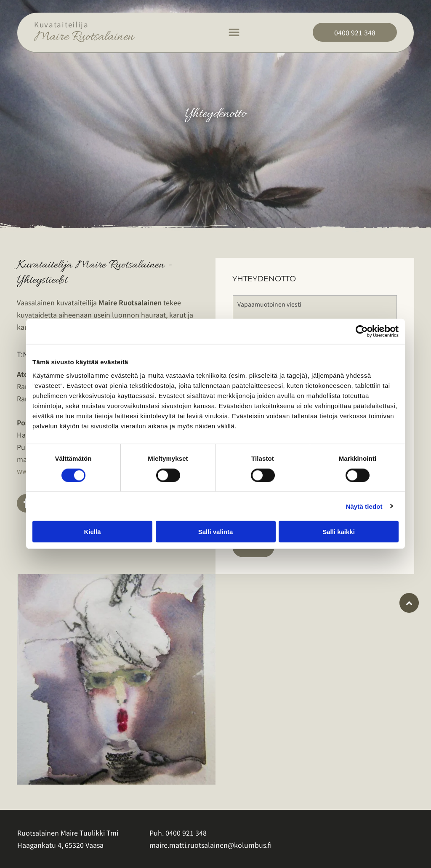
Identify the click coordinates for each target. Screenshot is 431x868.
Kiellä (92, 532)
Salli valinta (216, 532)
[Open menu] (234, 32)
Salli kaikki (339, 532)
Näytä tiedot (364, 506)
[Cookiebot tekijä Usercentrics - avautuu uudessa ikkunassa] (362, 331)
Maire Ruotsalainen (84, 37)
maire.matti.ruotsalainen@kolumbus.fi (211, 845)
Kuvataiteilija (61, 24)
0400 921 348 (186, 833)
